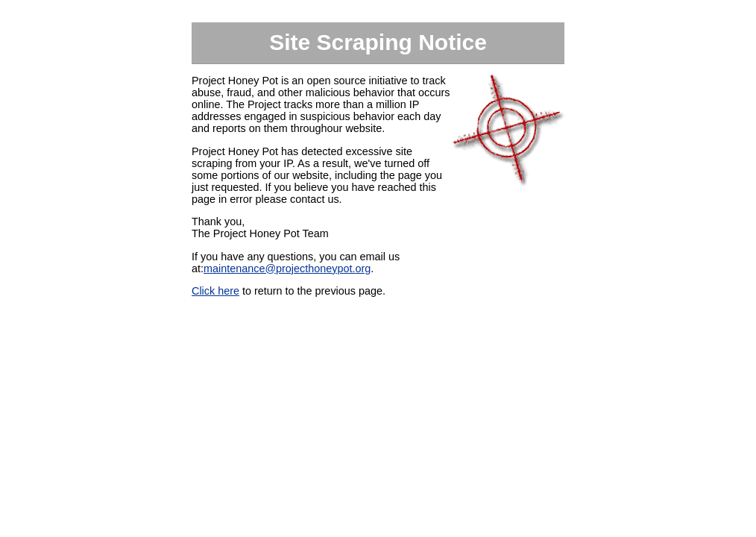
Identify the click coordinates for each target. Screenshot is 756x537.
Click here (215, 291)
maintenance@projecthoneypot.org (287, 268)
